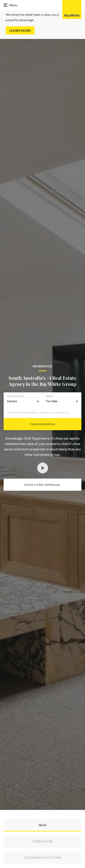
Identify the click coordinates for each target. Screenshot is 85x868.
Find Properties (43, 424)
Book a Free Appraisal (42, 485)
